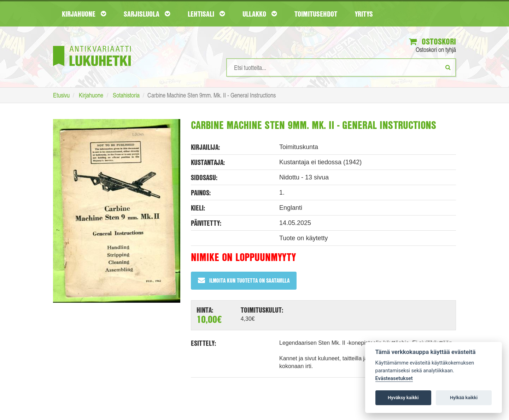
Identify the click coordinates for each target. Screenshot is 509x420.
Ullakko (260, 14)
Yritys (364, 14)
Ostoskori (432, 41)
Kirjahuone (84, 14)
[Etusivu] (92, 45)
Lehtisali (206, 14)
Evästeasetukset (394, 378)
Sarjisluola (147, 14)
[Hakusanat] (341, 67)
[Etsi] (448, 67)
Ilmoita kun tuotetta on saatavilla (244, 280)
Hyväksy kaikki (403, 398)
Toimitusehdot (316, 14)
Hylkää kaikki (464, 398)
